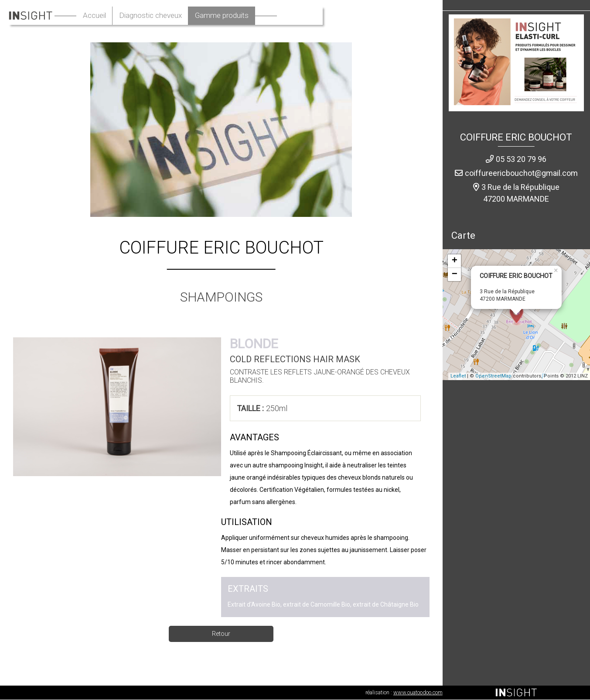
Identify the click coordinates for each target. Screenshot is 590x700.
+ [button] (455, 261)
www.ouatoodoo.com (418, 693)
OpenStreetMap (493, 377)
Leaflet (458, 377)
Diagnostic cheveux (205, 16)
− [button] (455, 275)
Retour (221, 634)
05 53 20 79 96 (521, 160)
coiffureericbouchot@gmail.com (521, 173)
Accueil (145, 16)
